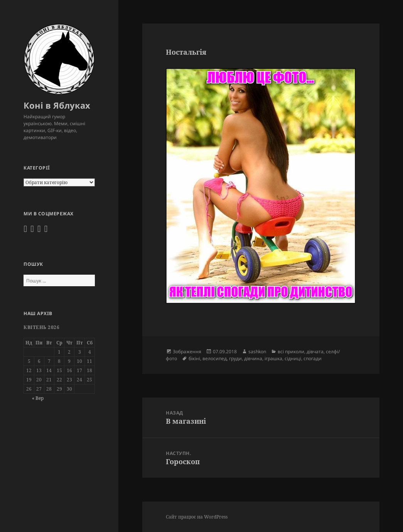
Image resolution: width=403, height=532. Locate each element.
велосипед (215, 358)
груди (235, 358)
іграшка (273, 358)
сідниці (293, 358)
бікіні (194, 358)
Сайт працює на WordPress (197, 517)
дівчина (253, 358)
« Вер (38, 398)
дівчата (315, 352)
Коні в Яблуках (57, 105)
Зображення (187, 352)
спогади (313, 358)
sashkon (257, 352)
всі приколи (291, 352)
